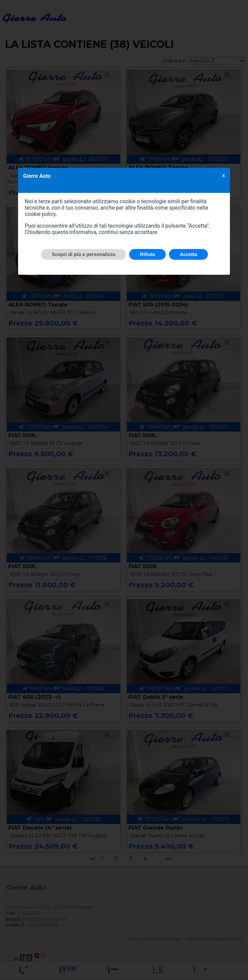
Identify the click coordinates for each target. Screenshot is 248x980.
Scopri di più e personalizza (84, 254)
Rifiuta (147, 254)
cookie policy (40, 214)
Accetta (188, 254)
